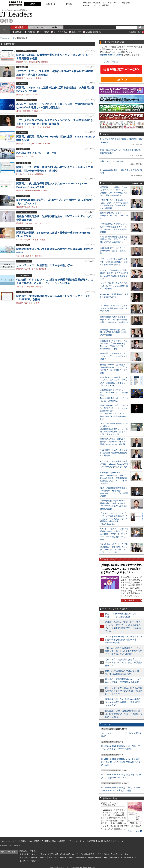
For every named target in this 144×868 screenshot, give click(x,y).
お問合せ (4, 846)
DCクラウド (51, 4)
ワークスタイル (60, 32)
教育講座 (106, 5)
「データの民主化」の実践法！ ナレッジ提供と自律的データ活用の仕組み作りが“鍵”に (114, 262)
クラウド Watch (103, 854)
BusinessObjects (41, 191)
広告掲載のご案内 (49, 841)
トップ (5, 30)
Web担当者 (87, 3)
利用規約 (22, 841)
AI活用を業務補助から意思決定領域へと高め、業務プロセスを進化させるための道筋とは (114, 239)
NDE (27, 223)
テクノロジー (37, 27)
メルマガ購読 (34, 841)
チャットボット (29, 174)
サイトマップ (118, 841)
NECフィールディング (39, 223)
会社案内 (62, 841)
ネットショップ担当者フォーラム (33, 858)
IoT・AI (116, 3)
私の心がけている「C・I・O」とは (36, 153)
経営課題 (19, 27)
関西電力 (20, 62)
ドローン (97, 5)
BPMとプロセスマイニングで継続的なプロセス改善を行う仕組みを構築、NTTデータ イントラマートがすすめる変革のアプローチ (114, 534)
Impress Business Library (111, 55)
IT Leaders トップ (7, 38)
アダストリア (37, 111)
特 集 (55, 27)
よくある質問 (15, 846)
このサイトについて (8, 841)
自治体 (35, 207)
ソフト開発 (107, 3)
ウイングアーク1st (24, 240)
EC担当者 (97, 3)
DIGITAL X (115, 858)
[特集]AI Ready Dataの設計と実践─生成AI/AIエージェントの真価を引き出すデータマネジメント (121, 569)
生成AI (38, 78)
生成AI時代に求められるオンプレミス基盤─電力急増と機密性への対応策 (114, 453)
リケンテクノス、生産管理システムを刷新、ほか (44, 265)
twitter (2, 21)
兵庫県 (28, 207)
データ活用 (44, 32)
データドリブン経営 (33, 127)
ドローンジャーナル (129, 858)
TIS (18, 256)
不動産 (36, 240)
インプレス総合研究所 (85, 854)
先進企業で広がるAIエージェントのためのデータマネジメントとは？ (114, 356)
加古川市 (20, 207)
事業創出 (31, 32)
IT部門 (32, 157)
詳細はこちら (133, 831)
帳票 (37, 303)
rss (11, 21)
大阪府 (42, 240)
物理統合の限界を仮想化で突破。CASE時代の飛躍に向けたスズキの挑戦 (114, 332)
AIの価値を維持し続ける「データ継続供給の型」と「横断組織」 (114, 251)
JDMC (19, 111)
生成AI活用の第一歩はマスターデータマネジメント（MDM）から (114, 216)
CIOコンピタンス (93, 32)
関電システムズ (27, 256)
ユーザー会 (30, 287)
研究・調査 (126, 3)
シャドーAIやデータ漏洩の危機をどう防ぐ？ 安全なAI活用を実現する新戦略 (114, 286)
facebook (6, 21)
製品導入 (69, 4)
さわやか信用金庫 (39, 269)
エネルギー (87, 5)
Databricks (43, 62)
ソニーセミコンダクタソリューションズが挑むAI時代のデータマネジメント (114, 308)
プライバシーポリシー (77, 841)
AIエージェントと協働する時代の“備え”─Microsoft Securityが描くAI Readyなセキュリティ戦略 (114, 464)
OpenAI (28, 95)
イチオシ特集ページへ (131, 600)
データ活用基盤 (31, 62)
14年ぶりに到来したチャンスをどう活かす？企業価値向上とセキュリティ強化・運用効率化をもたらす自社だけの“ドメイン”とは (114, 429)
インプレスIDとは (110, 62)
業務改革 (19, 32)
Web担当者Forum (67, 854)
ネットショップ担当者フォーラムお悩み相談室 (67, 858)
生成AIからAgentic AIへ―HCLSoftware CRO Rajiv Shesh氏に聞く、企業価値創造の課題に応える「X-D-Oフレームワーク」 (114, 478)
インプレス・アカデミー (29, 861)
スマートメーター (43, 144)
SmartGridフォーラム (119, 854)
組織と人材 (76, 32)
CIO (27, 157)
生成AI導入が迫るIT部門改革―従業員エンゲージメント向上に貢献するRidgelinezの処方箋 (114, 442)
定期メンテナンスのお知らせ (113, 161)
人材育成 (46, 127)
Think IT (55, 854)
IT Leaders (16, 14)
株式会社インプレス (28, 851)
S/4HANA (29, 191)
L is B (19, 174)
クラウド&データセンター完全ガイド (34, 854)
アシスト (20, 287)
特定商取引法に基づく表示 (99, 841)
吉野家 (28, 269)
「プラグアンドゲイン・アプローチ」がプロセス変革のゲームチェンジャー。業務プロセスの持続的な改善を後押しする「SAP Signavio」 (114, 519)
